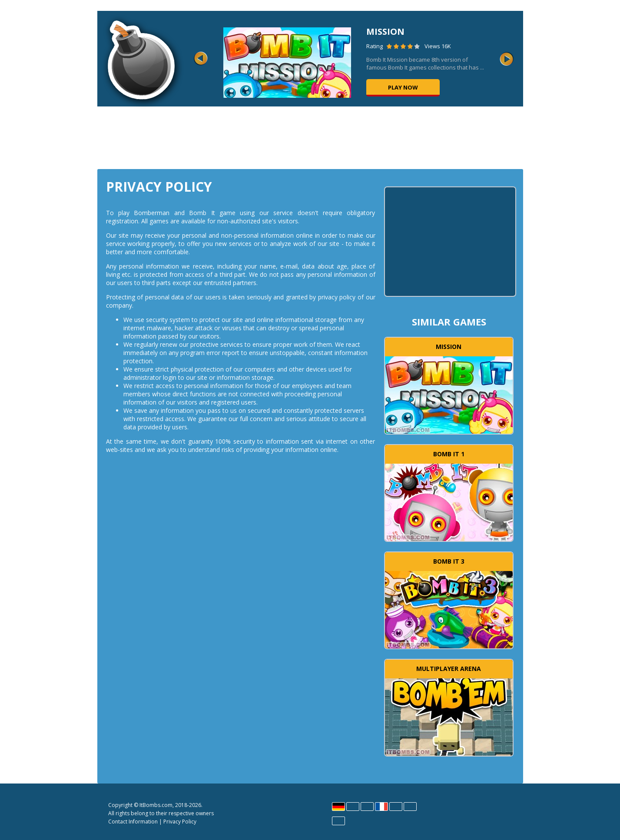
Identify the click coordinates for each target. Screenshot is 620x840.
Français (381, 807)
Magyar (396, 807)
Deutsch (338, 807)
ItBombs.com (156, 805)
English (353, 807)
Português (338, 821)
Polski (410, 807)
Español (367, 807)
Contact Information (133, 822)
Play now (403, 87)
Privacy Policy (180, 822)
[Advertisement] (310, 137)
